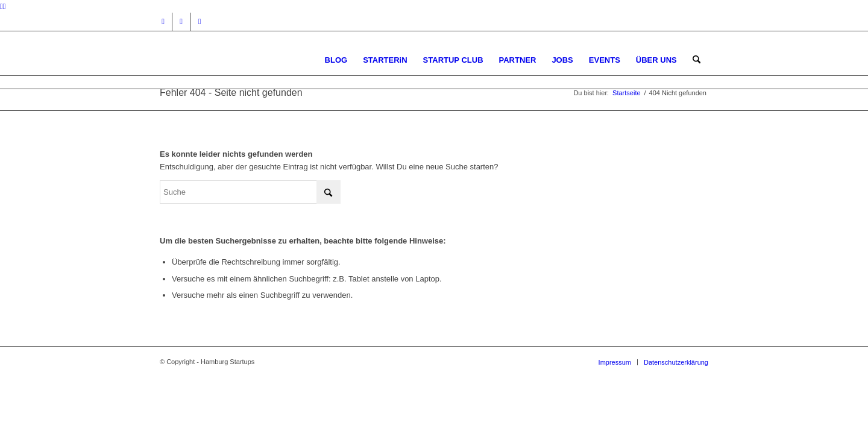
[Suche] (697, 60)
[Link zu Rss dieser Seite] (200, 22)
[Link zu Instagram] (163, 22)
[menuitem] (336, 60)
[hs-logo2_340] (250, 60)
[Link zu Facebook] (181, 22)
